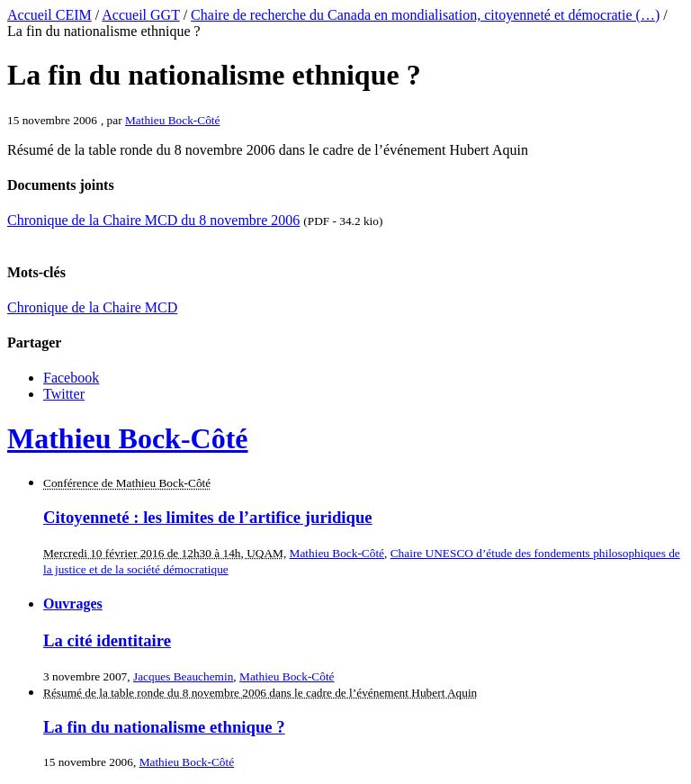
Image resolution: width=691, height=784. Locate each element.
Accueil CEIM (49, 15)
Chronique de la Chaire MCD (92, 307)
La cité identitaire (107, 640)
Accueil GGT (140, 15)
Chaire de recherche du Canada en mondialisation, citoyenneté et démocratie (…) (425, 15)
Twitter (64, 394)
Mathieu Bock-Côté (173, 120)
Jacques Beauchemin (183, 676)
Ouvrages (73, 604)
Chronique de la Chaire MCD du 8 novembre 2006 (153, 220)
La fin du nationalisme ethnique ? (164, 727)
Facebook (71, 378)
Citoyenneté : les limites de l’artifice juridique (208, 517)
